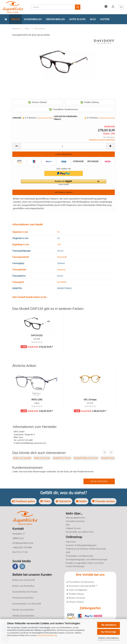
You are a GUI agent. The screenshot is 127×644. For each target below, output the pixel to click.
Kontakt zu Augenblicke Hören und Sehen (85, 563)
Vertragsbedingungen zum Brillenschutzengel (86, 559)
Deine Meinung (99, 481)
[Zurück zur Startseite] (6, 19)
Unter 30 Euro (77, 19)
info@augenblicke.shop (23, 543)
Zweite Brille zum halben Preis (79, 532)
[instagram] (22, 566)
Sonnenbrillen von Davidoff (27, 604)
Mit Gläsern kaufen (64, 192)
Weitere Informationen (109, 638)
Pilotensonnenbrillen (23, 598)
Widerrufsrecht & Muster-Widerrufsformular (86, 549)
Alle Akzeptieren (109, 625)
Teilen (45, 501)
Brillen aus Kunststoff (24, 580)
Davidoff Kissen (108, 458)
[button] (64, 182)
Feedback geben (24, 501)
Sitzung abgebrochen (75, 518)
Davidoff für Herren (62, 458)
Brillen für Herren (42, 458)
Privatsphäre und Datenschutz (79, 556)
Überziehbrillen (55, 19)
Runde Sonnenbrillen (23, 610)
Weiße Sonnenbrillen (23, 616)
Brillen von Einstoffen (23, 586)
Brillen (16, 19)
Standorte (63, 501)
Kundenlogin (113, 7)
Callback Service (73, 528)
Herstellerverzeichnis (75, 521)
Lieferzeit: (17, 118)
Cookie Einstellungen (75, 566)
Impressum (71, 542)
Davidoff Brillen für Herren (86, 458)
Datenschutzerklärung (47, 635)
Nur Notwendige (109, 632)
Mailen (81, 501)
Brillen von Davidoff (22, 458)
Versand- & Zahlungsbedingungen (81, 545)
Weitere (105, 19)
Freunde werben (104, 501)
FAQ (68, 525)
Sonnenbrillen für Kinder (25, 592)
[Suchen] (78, 7)
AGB (68, 552)
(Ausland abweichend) (45, 118)
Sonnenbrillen (33, 19)
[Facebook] (15, 566)
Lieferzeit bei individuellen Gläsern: (65, 118)
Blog (93, 19)
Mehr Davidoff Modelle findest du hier (30, 297)
